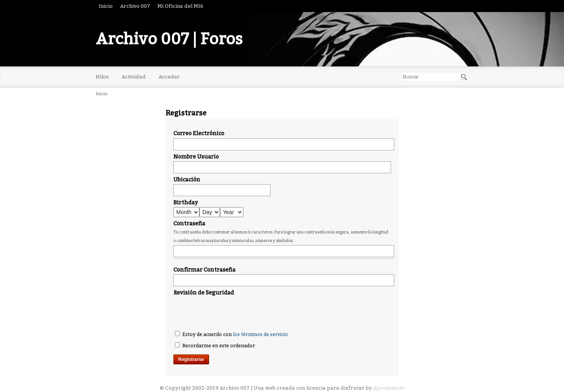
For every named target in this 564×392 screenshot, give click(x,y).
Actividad (134, 77)
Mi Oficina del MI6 (180, 6)
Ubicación (187, 180)
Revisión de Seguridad (204, 293)
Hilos (102, 77)
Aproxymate (389, 388)
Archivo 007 (135, 6)
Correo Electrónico (199, 133)
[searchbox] (435, 77)
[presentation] (232, 312)
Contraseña (189, 224)
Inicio (106, 6)
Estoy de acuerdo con (231, 334)
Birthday (186, 203)
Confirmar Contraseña (204, 270)
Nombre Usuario (196, 157)
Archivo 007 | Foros (169, 39)
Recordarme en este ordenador (215, 345)
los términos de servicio (260, 335)
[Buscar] (464, 77)
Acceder (169, 77)
